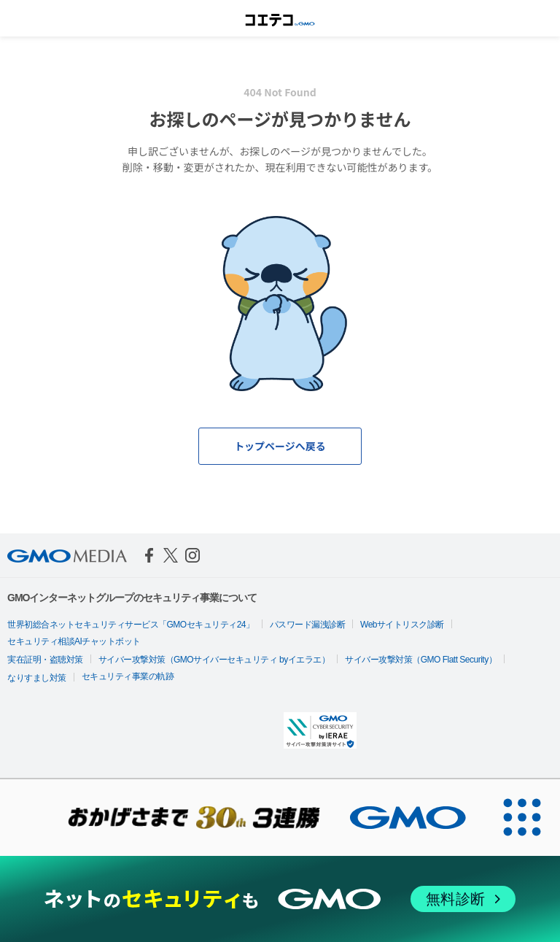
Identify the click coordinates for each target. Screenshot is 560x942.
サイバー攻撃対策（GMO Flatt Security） (421, 660)
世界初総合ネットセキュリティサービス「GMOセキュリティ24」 (131, 625)
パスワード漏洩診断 (308, 625)
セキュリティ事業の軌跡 (128, 676)
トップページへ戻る (280, 446)
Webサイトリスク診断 (402, 625)
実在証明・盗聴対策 (45, 660)
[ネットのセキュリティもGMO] (280, 899)
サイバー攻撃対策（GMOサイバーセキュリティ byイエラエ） (214, 660)
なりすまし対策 (37, 678)
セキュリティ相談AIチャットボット (74, 641)
